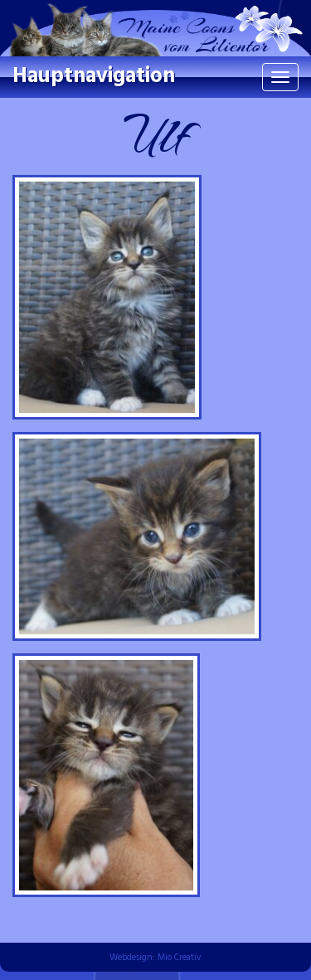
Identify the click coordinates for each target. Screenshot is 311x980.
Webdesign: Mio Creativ (155, 958)
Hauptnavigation (94, 77)
